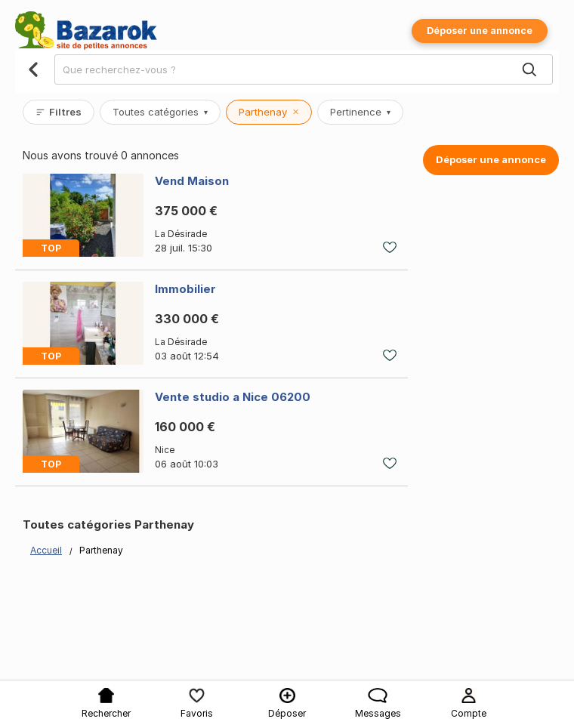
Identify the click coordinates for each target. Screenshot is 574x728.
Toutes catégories (160, 112)
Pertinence (360, 112)
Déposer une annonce (480, 31)
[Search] (529, 70)
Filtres (59, 112)
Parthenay (269, 112)
